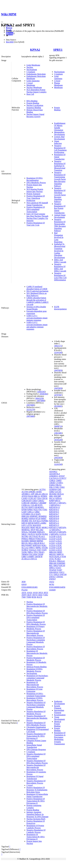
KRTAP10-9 (54, 519)
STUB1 (45, 548)
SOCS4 (62, 566)
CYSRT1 (59, 483)
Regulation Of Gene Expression (34, 690)
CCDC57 (63, 478)
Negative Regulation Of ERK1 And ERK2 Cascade (60, 268)
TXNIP (40, 554)
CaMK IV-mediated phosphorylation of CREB (37, 288)
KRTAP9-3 (55, 534)
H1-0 (33, 514)
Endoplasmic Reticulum (36, 74)
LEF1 (24, 525)
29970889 (41, 401)
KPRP (52, 501)
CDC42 (44, 498)
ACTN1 (43, 489)
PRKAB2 (53, 563)
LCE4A (52, 550)
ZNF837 (52, 579)
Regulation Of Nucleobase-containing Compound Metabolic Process (37, 678)
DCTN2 (25, 507)
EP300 (24, 510)
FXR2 (62, 487)
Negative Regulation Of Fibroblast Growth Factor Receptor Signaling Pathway (60, 195)
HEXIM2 (53, 494)
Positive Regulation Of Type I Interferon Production (36, 198)
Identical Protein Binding (37, 667)
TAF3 (39, 550)
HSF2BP (57, 496)
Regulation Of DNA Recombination (35, 179)
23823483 (58, 433)
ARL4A (38, 494)
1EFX (24, 593)
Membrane (31, 85)
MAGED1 (37, 525)
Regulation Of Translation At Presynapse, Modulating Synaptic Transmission (60, 738)
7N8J (24, 597)
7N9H (29, 597)
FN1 (40, 510)
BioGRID (10, 42)
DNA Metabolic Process (36, 183)
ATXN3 (25, 496)
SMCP (56, 566)
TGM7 (59, 570)
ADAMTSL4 (54, 474)
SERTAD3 (37, 545)
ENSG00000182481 (30, 587)
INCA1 (52, 498)
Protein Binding (33, 103)
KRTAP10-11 (55, 507)
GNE (59, 489)
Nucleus (30, 67)
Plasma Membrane (58, 84)
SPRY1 (58, 50)
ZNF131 (34, 559)
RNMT (29, 545)
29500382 (44, 394)
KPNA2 (35, 50)
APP (33, 494)
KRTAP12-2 (54, 523)
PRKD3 (32, 539)
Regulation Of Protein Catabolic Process (35, 827)
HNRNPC (34, 516)
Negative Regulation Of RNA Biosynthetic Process (37, 762)
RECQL (25, 543)
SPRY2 (52, 568)
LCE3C (59, 545)
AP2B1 (39, 492)
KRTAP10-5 (54, 512)
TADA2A (33, 550)
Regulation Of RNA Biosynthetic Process (35, 699)
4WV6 (35, 595)
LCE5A (59, 550)
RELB (37, 543)
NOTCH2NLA (55, 557)
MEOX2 (53, 554)
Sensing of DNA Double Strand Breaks (36, 308)
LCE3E (59, 548)
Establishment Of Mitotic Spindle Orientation (60, 127)
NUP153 (32, 534)
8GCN (39, 597)
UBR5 (24, 557)
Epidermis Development (59, 702)
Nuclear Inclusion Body (36, 819)
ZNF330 (63, 574)
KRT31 (57, 501)
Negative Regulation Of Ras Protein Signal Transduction (60, 208)
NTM (64, 557)
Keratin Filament (58, 707)
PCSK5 (58, 559)
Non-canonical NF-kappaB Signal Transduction (37, 204)
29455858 (58, 370)
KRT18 (24, 523)
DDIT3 (31, 507)
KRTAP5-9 (54, 532)
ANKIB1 (32, 492)
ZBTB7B (39, 557)
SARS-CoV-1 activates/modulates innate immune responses (37, 318)
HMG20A (25, 516)
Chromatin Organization (36, 727)
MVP (33, 530)
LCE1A (63, 534)
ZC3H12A (26, 559)
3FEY (46, 593)
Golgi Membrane (33, 65)
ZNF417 (52, 577)
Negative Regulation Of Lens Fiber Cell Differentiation (60, 277)
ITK (30, 521)
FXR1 (57, 487)
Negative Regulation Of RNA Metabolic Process (36, 724)
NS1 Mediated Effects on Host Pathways (37, 294)
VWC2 (61, 572)
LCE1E (59, 539)
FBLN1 (58, 485)
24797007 (58, 395)
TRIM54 (25, 554)
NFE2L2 (25, 532)
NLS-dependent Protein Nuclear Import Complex (36, 91)
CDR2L (52, 480)
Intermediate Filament (59, 711)
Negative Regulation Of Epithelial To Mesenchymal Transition (60, 166)
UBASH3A (54, 572)
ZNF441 (60, 577)
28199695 (58, 406)
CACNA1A (54, 478)
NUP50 (39, 534)
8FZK (34, 597)
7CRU (46, 595)
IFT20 (38, 519)
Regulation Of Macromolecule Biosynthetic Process (35, 685)
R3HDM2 (61, 563)
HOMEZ (25, 519)
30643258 (39, 398)
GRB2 (37, 512)
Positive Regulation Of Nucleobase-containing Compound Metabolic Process (36, 641)
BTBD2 (44, 496)
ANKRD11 (54, 476)
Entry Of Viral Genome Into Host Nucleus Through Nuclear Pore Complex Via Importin (37, 217)
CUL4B (34, 505)
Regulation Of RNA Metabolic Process (34, 670)
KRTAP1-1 (54, 503)
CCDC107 (32, 498)
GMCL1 (31, 512)
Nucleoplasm (32, 70)
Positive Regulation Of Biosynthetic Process (36, 648)
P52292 (25, 590)
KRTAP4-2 (56, 530)
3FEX (41, 593)
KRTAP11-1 (54, 521)
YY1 (51, 574)
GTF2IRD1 (26, 514)
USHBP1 (31, 557)
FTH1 (45, 510)
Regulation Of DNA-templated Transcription (36, 695)
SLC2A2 (25, 548)
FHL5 (51, 487)
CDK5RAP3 (27, 501)
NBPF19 (60, 554)
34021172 (58, 346)
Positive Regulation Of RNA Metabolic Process (36, 623)
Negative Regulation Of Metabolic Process (36, 713)
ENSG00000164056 (57, 587)
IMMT (44, 519)
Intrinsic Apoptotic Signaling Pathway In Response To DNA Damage (37, 814)
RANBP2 (25, 541)
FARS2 (52, 485)
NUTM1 (25, 536)
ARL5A (45, 494)
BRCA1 (37, 496)
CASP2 (24, 498)
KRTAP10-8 (54, 516)
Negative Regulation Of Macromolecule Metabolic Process (37, 718)
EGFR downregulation (60, 308)
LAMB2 (43, 523)
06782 (52, 584)
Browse (9, 28)
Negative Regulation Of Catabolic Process (36, 831)
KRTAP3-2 (54, 527)
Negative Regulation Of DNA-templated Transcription (36, 756)
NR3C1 (25, 534)
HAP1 (38, 514)
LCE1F (52, 541)
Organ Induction (58, 142)
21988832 (10, 33)
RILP (24, 545)
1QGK (29, 593)
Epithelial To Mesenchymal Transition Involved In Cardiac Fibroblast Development (60, 251)
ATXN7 (62, 476)
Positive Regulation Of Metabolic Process (36, 659)
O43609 (52, 590)
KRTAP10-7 (54, 514)
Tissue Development (59, 718)
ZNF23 (56, 574)
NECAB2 (39, 530)
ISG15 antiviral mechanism (37, 291)
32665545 (41, 392)
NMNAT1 (41, 532)
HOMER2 (43, 516)
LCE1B (52, 536)
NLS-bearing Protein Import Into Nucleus (35, 190)
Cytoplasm (31, 72)
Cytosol (30, 83)
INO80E (25, 521)
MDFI (33, 527)
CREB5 (52, 483)
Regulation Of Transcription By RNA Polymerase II (36, 837)
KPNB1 (45, 521)
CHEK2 (41, 501)
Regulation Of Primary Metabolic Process (36, 628)
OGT (31, 536)
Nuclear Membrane (34, 87)
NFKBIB (33, 532)
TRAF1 (41, 552)
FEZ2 (36, 510)
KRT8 (37, 523)
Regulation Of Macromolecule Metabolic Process (37, 653)
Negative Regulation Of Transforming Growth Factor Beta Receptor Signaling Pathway (60, 179)
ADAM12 (53, 472)
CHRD (59, 480)
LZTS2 (29, 525)
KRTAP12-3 (54, 525)
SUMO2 (25, 550)
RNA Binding (32, 101)
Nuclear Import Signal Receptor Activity (35, 115)
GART (24, 512)
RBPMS (40, 541)
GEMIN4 (53, 489)
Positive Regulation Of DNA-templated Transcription (36, 209)
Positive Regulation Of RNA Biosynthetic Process (37, 612)
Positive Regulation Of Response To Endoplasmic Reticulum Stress (37, 790)
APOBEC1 (26, 494)
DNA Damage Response (36, 749)
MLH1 (39, 527)
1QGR (35, 593)
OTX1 (52, 559)
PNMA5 (25, 539)
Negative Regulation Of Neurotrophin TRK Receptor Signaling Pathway (60, 225)
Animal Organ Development (60, 216)
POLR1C (53, 561)
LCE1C (59, 536)
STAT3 (58, 568)
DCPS (40, 505)
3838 (23, 582)
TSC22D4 (33, 554)
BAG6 (31, 496)
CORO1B (25, 503)
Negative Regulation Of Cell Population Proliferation (60, 149)
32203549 (58, 352)
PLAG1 (42, 536)
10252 (52, 582)
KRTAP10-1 (56, 505)
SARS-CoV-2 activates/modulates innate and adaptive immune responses (37, 326)
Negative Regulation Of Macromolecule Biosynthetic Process (36, 767)
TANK (24, 552)
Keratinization (60, 715)
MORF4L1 (26, 530)
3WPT (24, 595)
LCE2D (59, 543)
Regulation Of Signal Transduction (35, 777)
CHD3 (35, 501)
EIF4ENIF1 (39, 507)
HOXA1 (61, 494)
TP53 (36, 552)
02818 (24, 584)
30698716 (58, 426)
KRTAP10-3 (54, 510)
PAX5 (36, 536)
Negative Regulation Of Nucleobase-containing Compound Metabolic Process (36, 706)
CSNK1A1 (26, 505)
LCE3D (52, 548)
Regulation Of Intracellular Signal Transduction (37, 795)
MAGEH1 (26, 527)
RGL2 (42, 543)
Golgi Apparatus (33, 81)
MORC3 (45, 527)
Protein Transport (33, 194)
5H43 (40, 595)
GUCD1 (58, 492)
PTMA (38, 539)
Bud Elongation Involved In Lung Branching (59, 237)
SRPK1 (38, 548)
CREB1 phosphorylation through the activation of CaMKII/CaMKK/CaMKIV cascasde (38, 301)
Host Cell (30, 94)
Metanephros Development (59, 133)
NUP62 (45, 534)
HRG (51, 496)
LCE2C (52, 543)
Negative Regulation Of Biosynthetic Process (36, 782)
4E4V (29, 595)
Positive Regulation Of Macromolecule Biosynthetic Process (36, 633)
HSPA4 (32, 519)
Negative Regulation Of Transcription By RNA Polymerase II (36, 736)
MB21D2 (53, 552)
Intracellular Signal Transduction (34, 746)
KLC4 (39, 521)
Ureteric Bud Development (59, 138)
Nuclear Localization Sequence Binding (35, 106)
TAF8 (44, 550)
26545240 (58, 440)
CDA (39, 498)
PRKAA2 (61, 561)
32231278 (30, 410)
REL (51, 566)
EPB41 (30, 510)
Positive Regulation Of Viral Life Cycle (36, 224)
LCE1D (52, 539)
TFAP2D (53, 570)
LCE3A (52, 545)
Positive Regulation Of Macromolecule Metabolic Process (37, 606)
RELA (31, 543)
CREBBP (43, 503)
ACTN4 (25, 492)
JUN (34, 521)
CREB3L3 (34, 503)
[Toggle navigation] (2, 22)
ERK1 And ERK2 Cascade (60, 261)
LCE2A (58, 541)
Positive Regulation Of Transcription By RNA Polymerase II (36, 801)
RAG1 (44, 539)
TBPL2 (30, 552)
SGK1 (44, 545)
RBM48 (33, 541)
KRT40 (31, 523)
